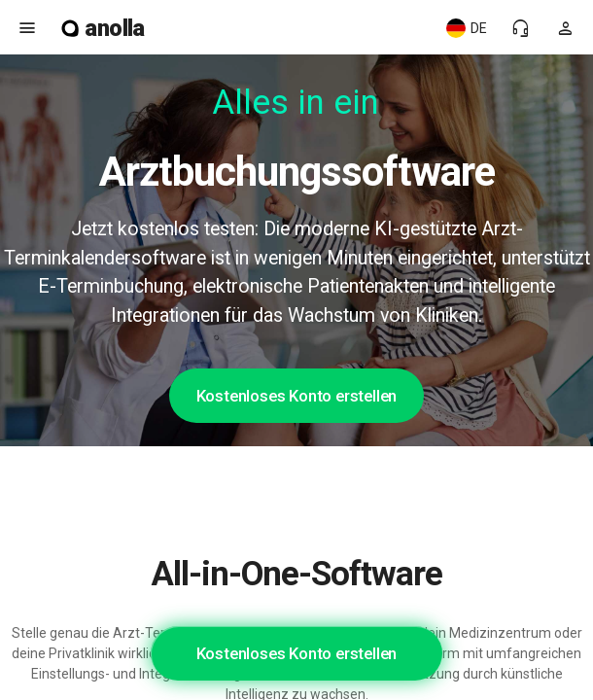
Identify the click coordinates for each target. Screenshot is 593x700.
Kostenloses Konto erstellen (297, 396)
